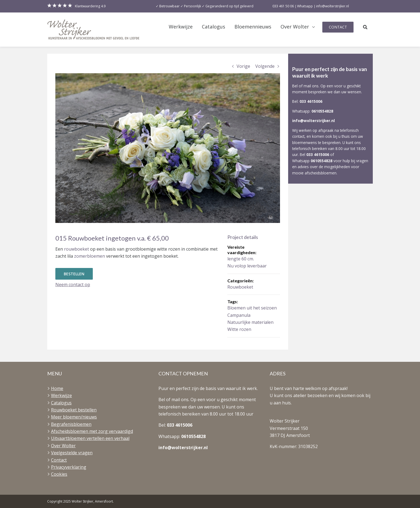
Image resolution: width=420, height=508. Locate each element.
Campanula (239, 315)
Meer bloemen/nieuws (74, 417)
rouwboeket (77, 249)
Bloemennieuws (253, 27)
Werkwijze (181, 27)
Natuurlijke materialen (250, 322)
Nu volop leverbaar (247, 266)
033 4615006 (311, 101)
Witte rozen (239, 329)
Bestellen (74, 274)
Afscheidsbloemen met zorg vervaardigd (92, 431)
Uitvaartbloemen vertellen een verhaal (90, 438)
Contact (338, 27)
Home (57, 388)
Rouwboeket (240, 287)
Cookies (59, 474)
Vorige (243, 66)
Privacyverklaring (69, 467)
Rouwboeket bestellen (74, 410)
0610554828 (322, 111)
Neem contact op (73, 285)
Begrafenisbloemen (71, 424)
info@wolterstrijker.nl (314, 121)
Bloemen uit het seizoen (252, 308)
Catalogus (214, 27)
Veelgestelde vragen (72, 453)
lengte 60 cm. (241, 259)
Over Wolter (295, 27)
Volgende (265, 66)
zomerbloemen (90, 256)
